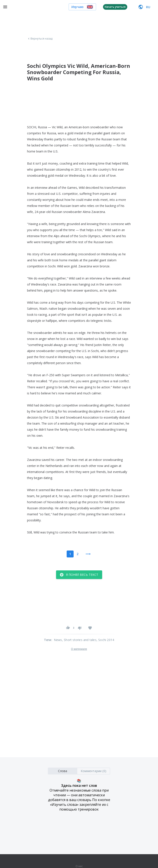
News (58, 640)
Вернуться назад (40, 39)
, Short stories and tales (79, 640)
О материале (79, 649)
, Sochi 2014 (105, 640)
